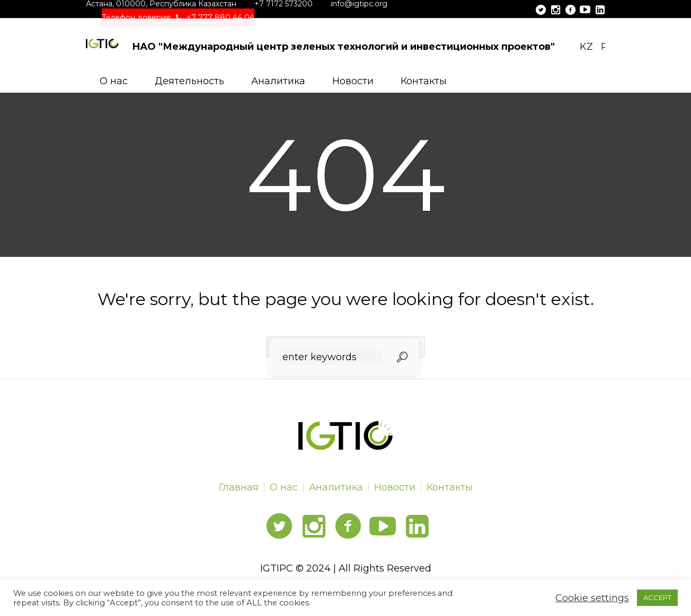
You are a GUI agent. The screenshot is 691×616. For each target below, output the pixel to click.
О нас (284, 487)
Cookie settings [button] (592, 598)
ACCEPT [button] (657, 597)
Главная (239, 487)
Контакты (450, 487)
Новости (395, 487)
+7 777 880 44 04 (220, 17)
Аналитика (336, 487)
